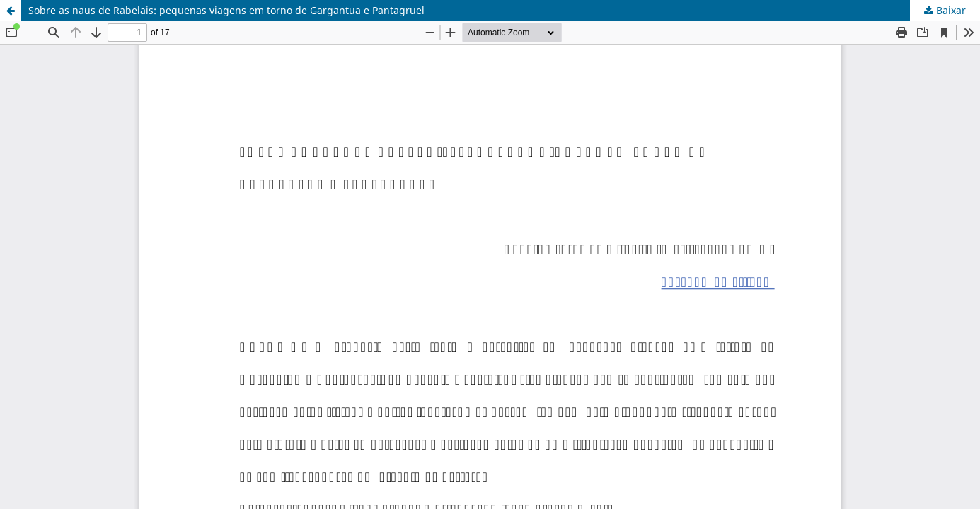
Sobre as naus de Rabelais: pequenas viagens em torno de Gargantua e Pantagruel (226, 10)
